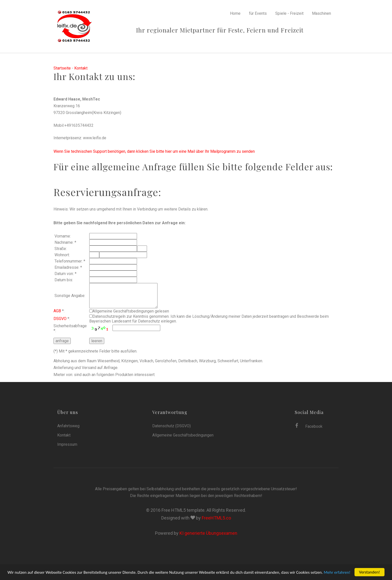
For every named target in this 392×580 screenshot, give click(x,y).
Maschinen (321, 13)
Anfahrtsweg (68, 426)
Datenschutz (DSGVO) (171, 426)
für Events (258, 13)
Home (235, 13)
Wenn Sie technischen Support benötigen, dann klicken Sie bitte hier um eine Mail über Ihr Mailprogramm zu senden (154, 151)
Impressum (67, 444)
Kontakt (81, 68)
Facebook (309, 426)
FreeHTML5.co (216, 518)
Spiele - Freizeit (289, 13)
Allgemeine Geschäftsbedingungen (183, 435)
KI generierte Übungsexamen (208, 533)
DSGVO (60, 319)
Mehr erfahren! (337, 572)
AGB (57, 311)
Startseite (62, 68)
